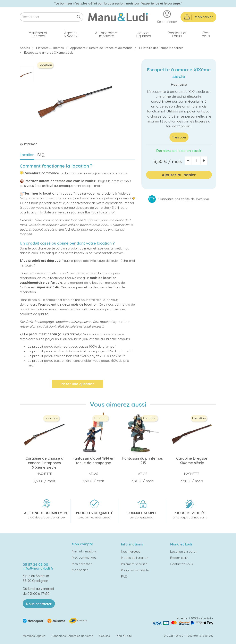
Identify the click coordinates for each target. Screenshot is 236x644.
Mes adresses (82, 564)
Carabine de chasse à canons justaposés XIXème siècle (44, 463)
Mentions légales (34, 636)
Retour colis (179, 558)
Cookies (104, 636)
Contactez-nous (182, 564)
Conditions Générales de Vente (72, 636)
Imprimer (28, 144)
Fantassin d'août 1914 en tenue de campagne (93, 461)
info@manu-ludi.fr (38, 568)
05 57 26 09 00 (35, 564)
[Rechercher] (51, 17)
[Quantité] (196, 161)
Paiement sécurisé (134, 564)
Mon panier (80, 570)
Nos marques (131, 552)
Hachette (179, 84)
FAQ (41, 155)
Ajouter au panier (179, 175)
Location (27, 155)
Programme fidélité (135, 570)
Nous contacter (39, 604)
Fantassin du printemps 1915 (143, 461)
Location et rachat (183, 552)
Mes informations (84, 551)
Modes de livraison (135, 558)
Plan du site (124, 636)
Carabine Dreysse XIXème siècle (192, 461)
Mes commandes (84, 557)
